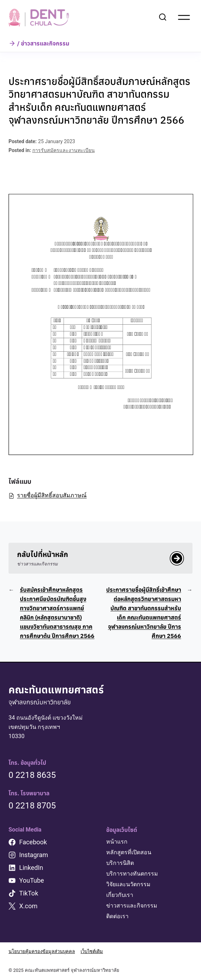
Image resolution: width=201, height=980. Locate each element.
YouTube (32, 880)
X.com (28, 906)
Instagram (34, 855)
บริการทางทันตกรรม (132, 874)
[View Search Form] (163, 17)
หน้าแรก (117, 842)
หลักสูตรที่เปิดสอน (129, 852)
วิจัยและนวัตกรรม (128, 884)
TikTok (29, 893)
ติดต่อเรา (117, 916)
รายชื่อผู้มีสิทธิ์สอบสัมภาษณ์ (48, 495)
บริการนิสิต (120, 863)
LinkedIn (31, 868)
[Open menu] (184, 17)
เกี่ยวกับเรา (120, 895)
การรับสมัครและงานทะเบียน (64, 150)
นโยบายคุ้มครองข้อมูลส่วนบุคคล (42, 951)
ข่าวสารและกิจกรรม (132, 906)
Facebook (33, 842)
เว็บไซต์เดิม (92, 951)
